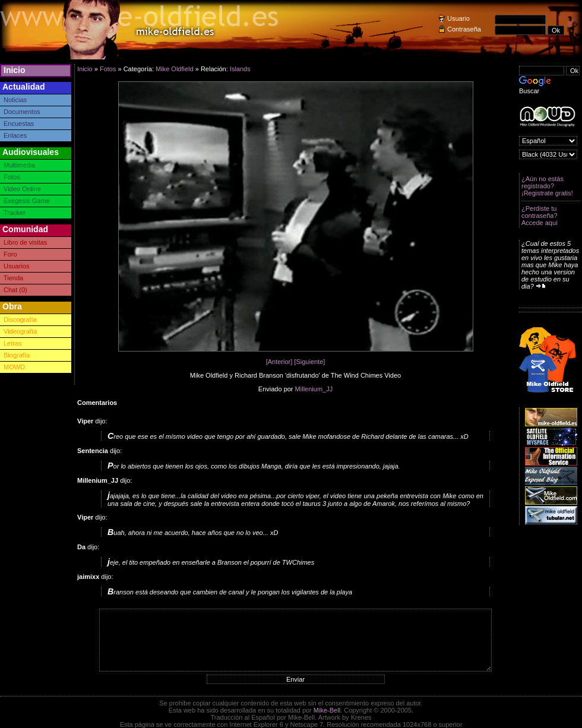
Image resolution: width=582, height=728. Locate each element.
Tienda (13, 278)
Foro (10, 254)
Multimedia (19, 165)
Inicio (15, 70)
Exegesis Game (27, 201)
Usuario (458, 18)
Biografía (17, 355)
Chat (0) (15, 290)
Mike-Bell (327, 710)
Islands (240, 69)
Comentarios (97, 403)
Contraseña (464, 29)
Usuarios (16, 266)
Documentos (22, 112)
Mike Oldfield (175, 69)
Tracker (15, 213)
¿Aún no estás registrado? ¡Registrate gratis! (547, 186)
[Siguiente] (309, 362)
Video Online (22, 189)
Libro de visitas (25, 242)
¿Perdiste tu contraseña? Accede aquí (540, 216)
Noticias (15, 100)
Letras (13, 343)
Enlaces (15, 135)
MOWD (14, 367)
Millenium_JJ (314, 389)
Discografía (20, 319)
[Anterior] (279, 362)
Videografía (20, 331)
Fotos (12, 177)
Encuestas (19, 124)
